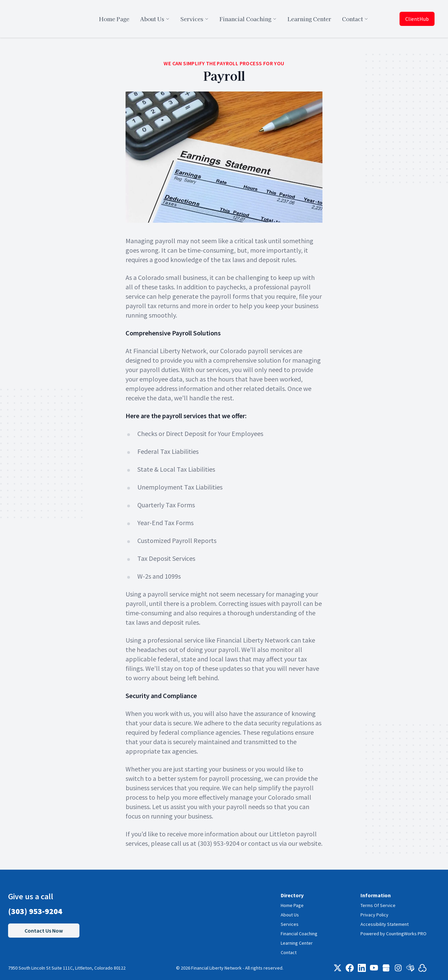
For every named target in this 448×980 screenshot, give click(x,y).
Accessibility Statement (385, 924)
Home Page (292, 905)
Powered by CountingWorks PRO (393, 934)
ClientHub (417, 19)
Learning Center (297, 943)
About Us (290, 915)
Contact (289, 952)
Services (290, 924)
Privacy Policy (374, 915)
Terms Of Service (378, 905)
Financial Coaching (299, 934)
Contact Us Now (44, 931)
